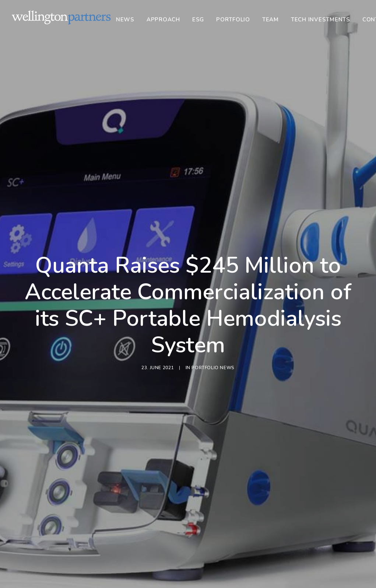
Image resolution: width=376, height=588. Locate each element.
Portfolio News (213, 274)
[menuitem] (128, 20)
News (125, 20)
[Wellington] (61, 17)
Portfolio (233, 20)
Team (270, 20)
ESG (198, 20)
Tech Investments (321, 20)
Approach (163, 20)
